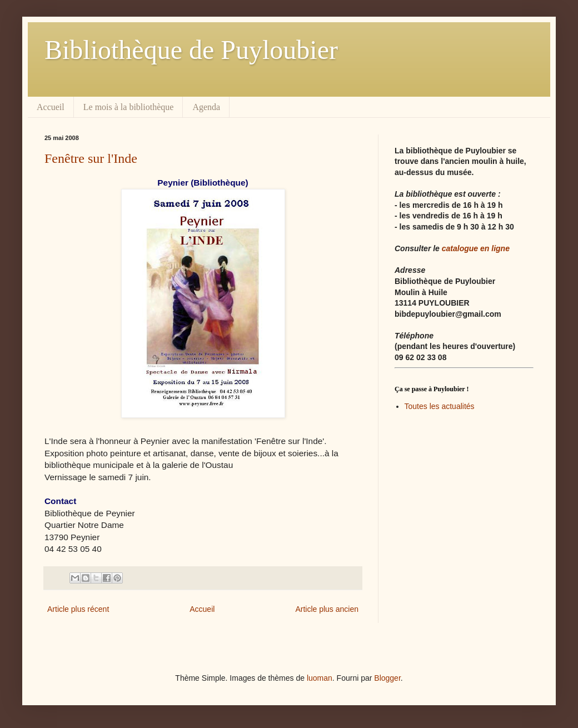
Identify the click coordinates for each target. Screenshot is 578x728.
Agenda (206, 107)
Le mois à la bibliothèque (129, 107)
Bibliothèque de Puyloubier (191, 50)
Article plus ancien (327, 609)
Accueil (51, 107)
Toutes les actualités (440, 406)
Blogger (387, 678)
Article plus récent (78, 609)
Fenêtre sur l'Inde (91, 158)
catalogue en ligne (476, 248)
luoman (320, 678)
